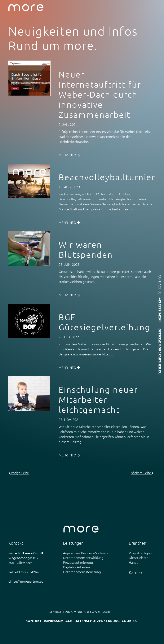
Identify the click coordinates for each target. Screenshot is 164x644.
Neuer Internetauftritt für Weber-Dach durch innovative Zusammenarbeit (100, 95)
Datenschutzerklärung (97, 621)
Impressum (54, 621)
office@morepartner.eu (160, 351)
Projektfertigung (141, 553)
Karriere (136, 572)
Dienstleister (138, 557)
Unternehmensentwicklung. (84, 557)
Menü (157, 8)
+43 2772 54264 (160, 310)
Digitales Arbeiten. (77, 567)
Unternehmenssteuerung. (82, 572)
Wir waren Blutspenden (86, 250)
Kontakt (34, 621)
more (26, 8)
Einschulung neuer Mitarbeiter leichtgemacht (98, 400)
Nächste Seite (142, 473)
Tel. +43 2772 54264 (24, 572)
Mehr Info (69, 155)
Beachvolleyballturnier (107, 177)
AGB (69, 621)
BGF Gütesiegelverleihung (105, 322)
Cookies (129, 621)
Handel (134, 562)
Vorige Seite (19, 473)
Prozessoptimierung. (78, 562)
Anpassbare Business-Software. (86, 553)
